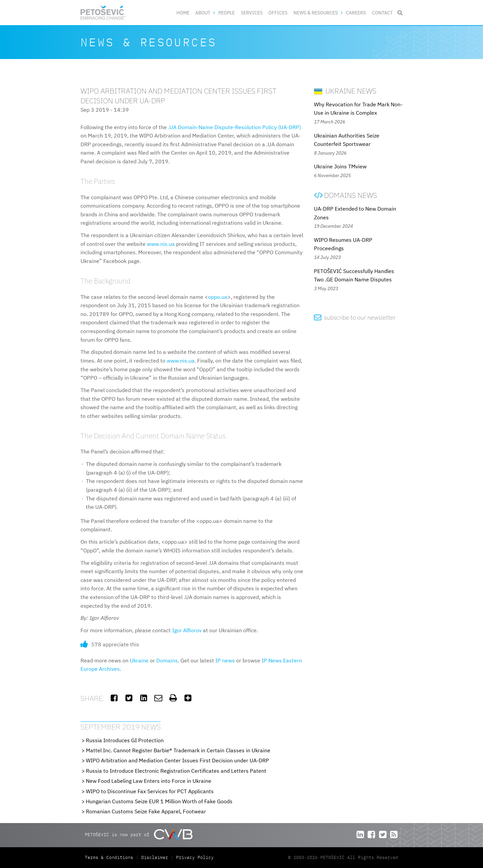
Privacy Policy (195, 857)
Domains (167, 660)
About (203, 13)
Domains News (345, 195)
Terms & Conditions (110, 857)
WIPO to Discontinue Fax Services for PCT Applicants (150, 791)
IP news (225, 660)
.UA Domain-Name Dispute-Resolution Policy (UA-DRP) (234, 127)
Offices (278, 13)
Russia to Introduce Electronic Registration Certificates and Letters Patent (176, 771)
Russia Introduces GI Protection (125, 740)
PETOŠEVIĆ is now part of (139, 834)
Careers (356, 13)
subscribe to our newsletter (355, 317)
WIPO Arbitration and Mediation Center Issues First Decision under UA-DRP (177, 760)
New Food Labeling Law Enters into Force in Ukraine (149, 781)
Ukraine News (345, 91)
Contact (382, 13)
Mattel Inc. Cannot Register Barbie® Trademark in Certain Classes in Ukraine (178, 750)
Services (252, 13)
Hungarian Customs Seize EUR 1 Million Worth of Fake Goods (159, 801)
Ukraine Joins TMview (340, 166)
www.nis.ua (161, 244)
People (227, 13)
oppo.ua (218, 297)
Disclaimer (155, 857)
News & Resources (316, 13)
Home (183, 13)
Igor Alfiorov (187, 630)
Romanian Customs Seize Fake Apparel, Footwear (146, 811)
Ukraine (139, 660)
